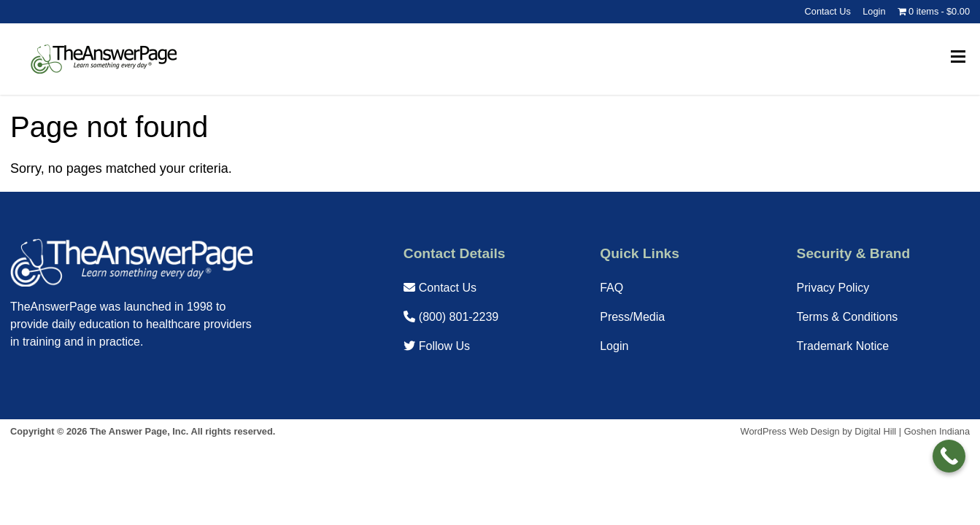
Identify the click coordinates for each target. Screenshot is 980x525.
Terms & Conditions (848, 317)
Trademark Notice (843, 346)
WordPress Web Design (790, 431)
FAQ (611, 288)
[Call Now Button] (949, 456)
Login (874, 11)
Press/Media (632, 317)
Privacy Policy (833, 288)
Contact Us (828, 11)
